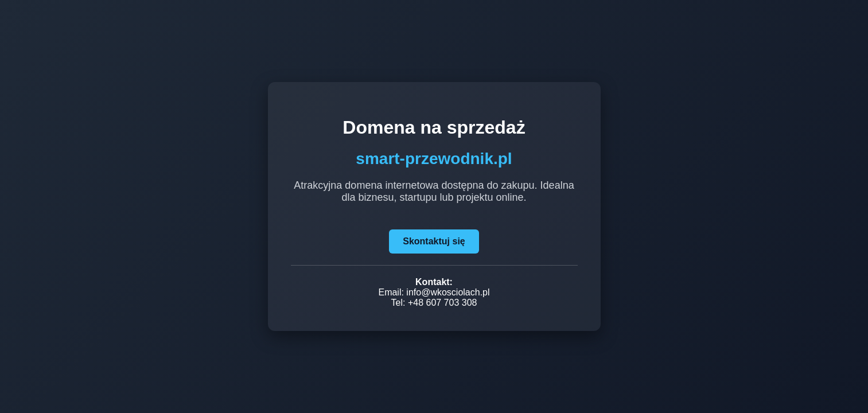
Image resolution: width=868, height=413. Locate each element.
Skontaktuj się (434, 241)
